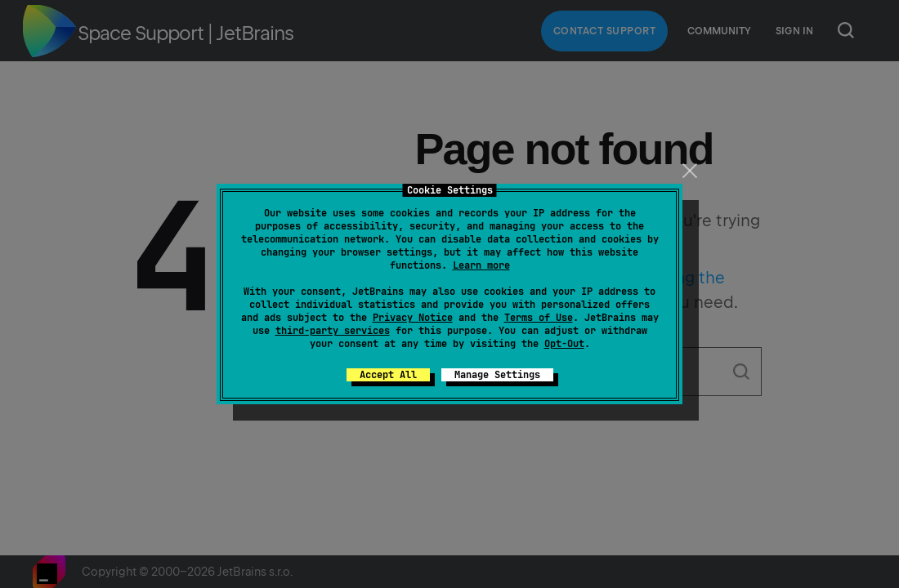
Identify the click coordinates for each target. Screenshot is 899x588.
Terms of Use (539, 318)
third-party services (333, 331)
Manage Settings (497, 375)
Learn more (481, 265)
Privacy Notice (413, 318)
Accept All (388, 375)
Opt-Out (564, 344)
